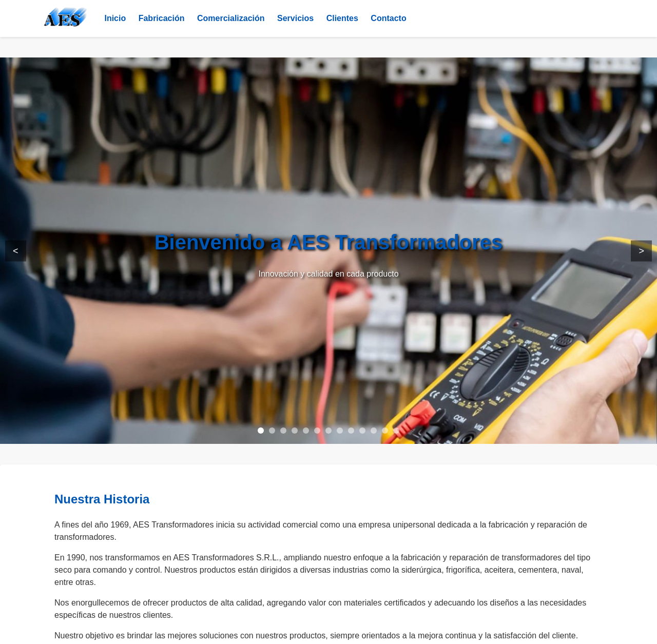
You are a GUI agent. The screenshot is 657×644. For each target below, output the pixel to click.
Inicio (115, 18)
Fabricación (162, 18)
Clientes (342, 18)
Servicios (295, 18)
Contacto (388, 18)
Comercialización (231, 18)
